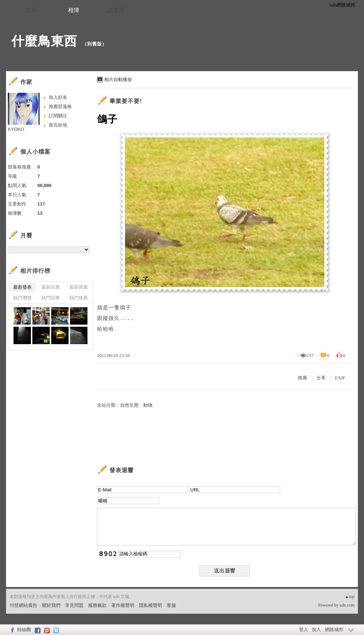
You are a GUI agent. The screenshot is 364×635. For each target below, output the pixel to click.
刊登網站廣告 (23, 605)
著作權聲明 (123, 605)
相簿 (74, 10)
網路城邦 (334, 629)
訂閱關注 (58, 116)
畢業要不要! (126, 101)
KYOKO (16, 129)
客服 (171, 605)
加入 (316, 629)
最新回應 (50, 287)
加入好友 (58, 97)
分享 (321, 378)
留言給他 (58, 125)
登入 (304, 629)
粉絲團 (24, 629)
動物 (148, 405)
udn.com (347, 605)
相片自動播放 (118, 79)
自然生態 (129, 405)
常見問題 (74, 605)
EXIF (340, 378)
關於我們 (51, 605)
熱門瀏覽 (22, 298)
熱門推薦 (79, 298)
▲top (350, 597)
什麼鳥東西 (44, 41)
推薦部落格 (60, 106)
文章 (31, 10)
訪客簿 (116, 10)
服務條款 (97, 605)
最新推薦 (79, 287)
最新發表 (22, 287)
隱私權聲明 (151, 605)
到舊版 (95, 44)
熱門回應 (50, 298)
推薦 (303, 378)
